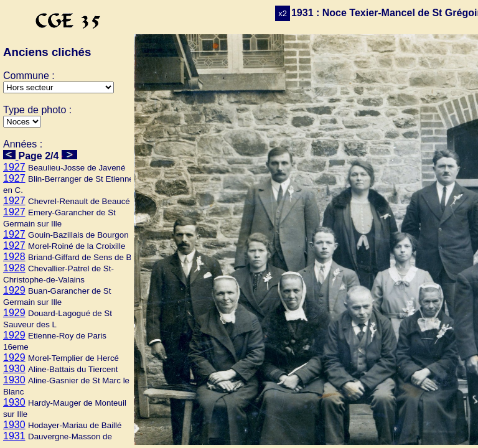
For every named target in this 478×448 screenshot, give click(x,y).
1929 (14, 290)
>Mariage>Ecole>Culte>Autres (22, 122)
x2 (283, 13)
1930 (14, 369)
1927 (14, 167)
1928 (14, 257)
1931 (14, 436)
